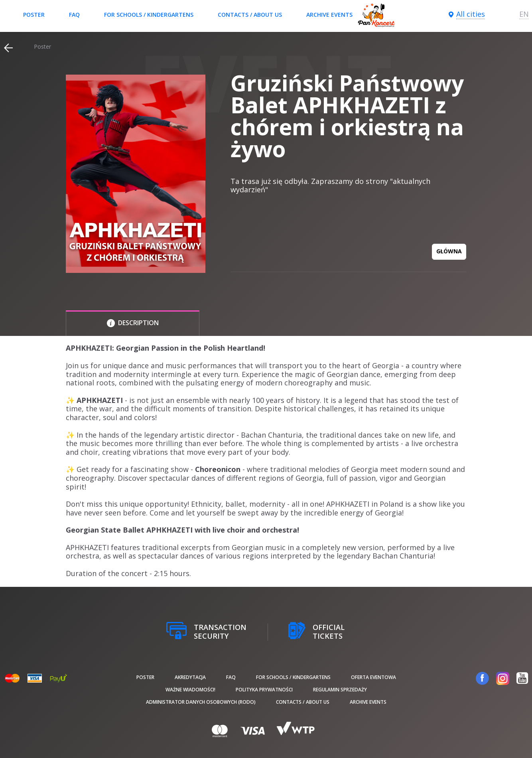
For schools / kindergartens (149, 15)
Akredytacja (190, 677)
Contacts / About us (250, 15)
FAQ (74, 15)
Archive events (329, 15)
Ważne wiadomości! (190, 690)
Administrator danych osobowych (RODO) (201, 702)
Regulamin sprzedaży (340, 690)
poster (34, 15)
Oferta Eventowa (373, 677)
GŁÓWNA (449, 251)
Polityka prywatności (264, 690)
